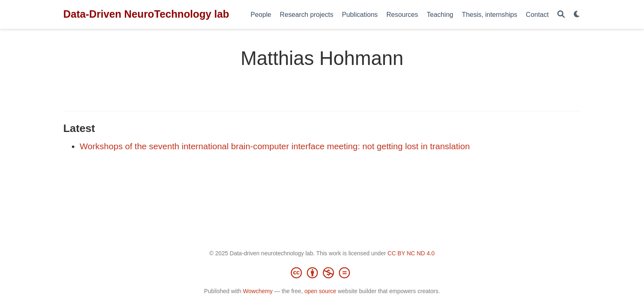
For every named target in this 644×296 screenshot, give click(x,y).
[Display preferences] (577, 15)
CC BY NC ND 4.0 (411, 253)
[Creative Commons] (322, 273)
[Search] (561, 15)
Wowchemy (258, 291)
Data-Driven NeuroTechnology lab (146, 14)
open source (320, 291)
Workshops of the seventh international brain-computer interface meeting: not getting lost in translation (275, 146)
